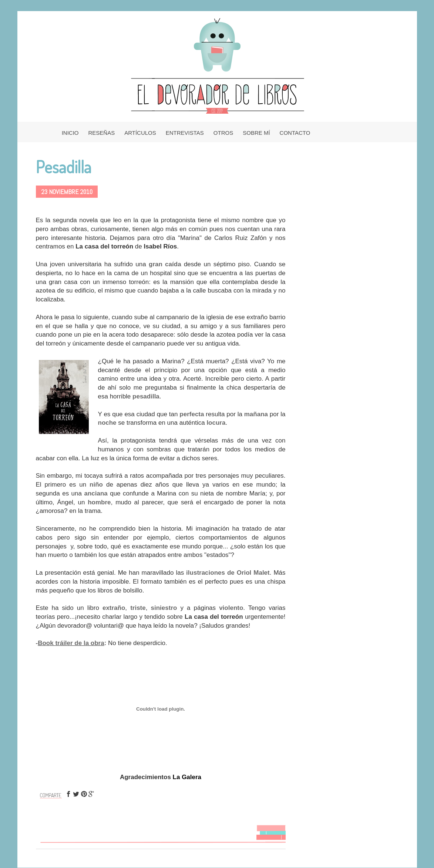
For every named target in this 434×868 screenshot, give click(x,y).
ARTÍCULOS (140, 133)
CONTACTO (295, 133)
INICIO (70, 133)
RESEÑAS (102, 133)
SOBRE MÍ (256, 133)
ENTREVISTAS (185, 133)
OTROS (223, 133)
